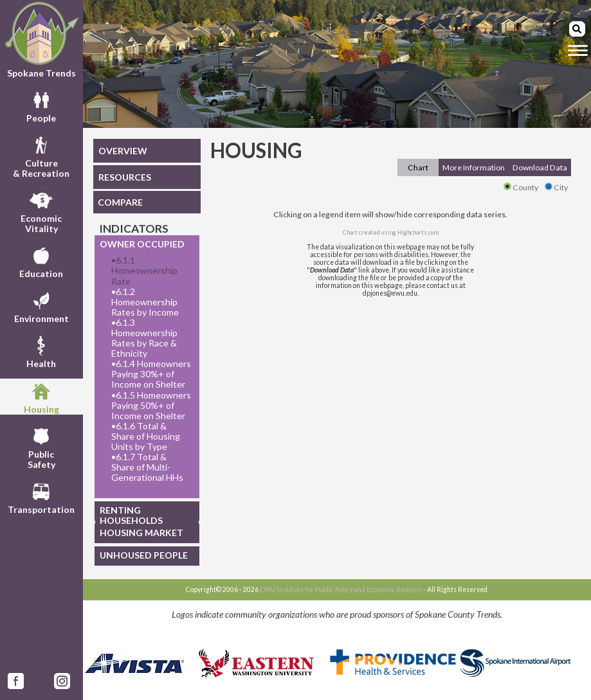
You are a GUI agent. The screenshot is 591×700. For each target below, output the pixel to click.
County (521, 187)
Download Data (540, 167)
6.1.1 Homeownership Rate (144, 271)
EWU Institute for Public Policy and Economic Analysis (341, 589)
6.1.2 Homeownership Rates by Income (145, 302)
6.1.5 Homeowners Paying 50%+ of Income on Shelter (151, 406)
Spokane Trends (41, 40)
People (41, 105)
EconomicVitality (41, 211)
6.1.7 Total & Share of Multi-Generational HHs (147, 467)
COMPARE (120, 202)
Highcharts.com (418, 232)
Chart (418, 167)
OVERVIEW (123, 151)
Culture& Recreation (41, 156)
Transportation (41, 497)
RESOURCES (125, 177)
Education (41, 261)
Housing (41, 397)
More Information (474, 167)
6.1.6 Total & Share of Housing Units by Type (146, 436)
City (556, 187)
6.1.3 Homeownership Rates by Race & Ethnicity (144, 338)
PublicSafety (41, 447)
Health (41, 351)
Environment (41, 306)
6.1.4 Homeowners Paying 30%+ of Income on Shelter (151, 374)
